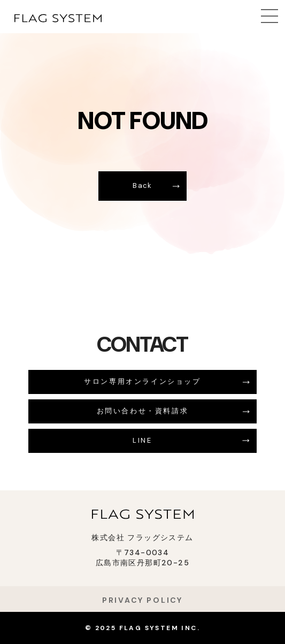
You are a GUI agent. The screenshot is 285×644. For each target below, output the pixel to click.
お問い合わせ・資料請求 (143, 411)
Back (142, 185)
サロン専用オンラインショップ (142, 381)
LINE (142, 440)
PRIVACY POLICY (142, 600)
